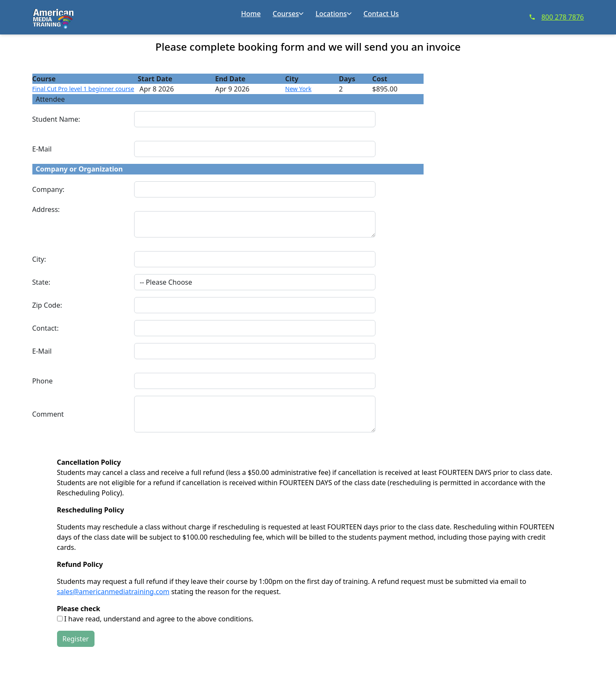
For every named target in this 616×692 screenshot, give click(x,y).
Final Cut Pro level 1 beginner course (83, 89)
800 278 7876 (557, 17)
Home (251, 14)
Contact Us (381, 14)
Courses (288, 14)
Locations (333, 14)
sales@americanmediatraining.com (113, 592)
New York (298, 89)
